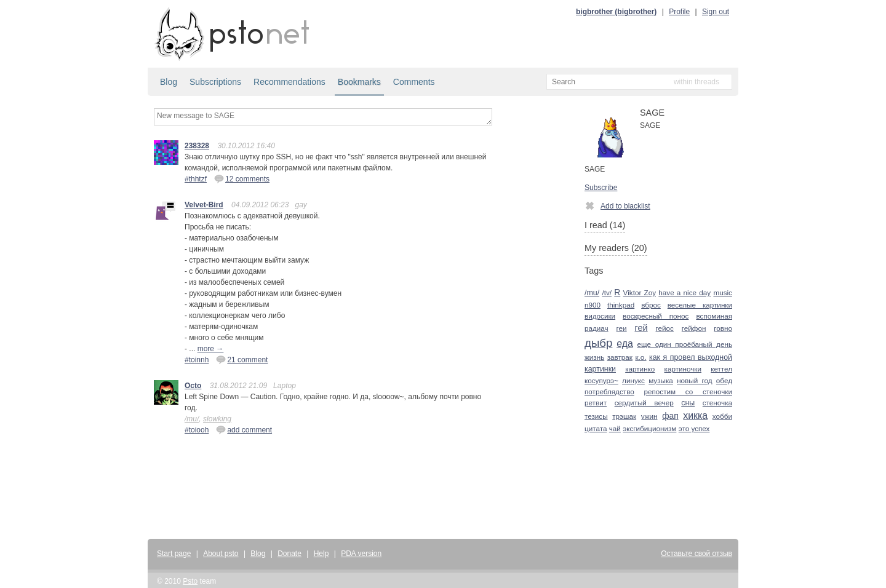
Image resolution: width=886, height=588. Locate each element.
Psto (190, 581)
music (723, 292)
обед (724, 380)
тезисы (596, 416)
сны (688, 403)
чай (615, 428)
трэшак (624, 416)
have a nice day (684, 292)
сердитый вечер (644, 403)
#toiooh (197, 430)
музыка (661, 380)
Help (321, 554)
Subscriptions (215, 82)
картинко (640, 369)
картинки (600, 369)
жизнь (594, 357)
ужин (649, 416)
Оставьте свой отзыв (696, 554)
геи (622, 328)
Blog (169, 82)
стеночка (717, 403)
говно (723, 328)
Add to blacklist (617, 205)
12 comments (242, 178)
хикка (695, 415)
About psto (221, 554)
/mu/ (192, 419)
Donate (289, 554)
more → (211, 349)
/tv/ (607, 292)
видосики (600, 316)
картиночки (683, 369)
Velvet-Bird (204, 205)
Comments (414, 82)
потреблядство (609, 391)
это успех (694, 428)
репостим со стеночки (688, 391)
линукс (633, 380)
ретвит (596, 403)
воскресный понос (656, 316)
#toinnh (197, 360)
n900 (593, 305)
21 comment (242, 359)
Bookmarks (359, 82)
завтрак (620, 357)
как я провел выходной (691, 357)
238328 (197, 146)
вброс (651, 305)
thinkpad (621, 305)
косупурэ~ (601, 380)
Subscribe (601, 188)
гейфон (694, 328)
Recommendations (289, 82)
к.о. (641, 357)
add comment (244, 429)
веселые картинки (700, 305)
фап (670, 416)
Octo (193, 386)
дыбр (598, 343)
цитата (596, 428)
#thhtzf (196, 179)
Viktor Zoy (640, 292)
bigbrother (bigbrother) (616, 12)
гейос (665, 328)
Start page (174, 554)
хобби (722, 416)
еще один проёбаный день (685, 344)
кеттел (721, 369)
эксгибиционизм (649, 428)
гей (641, 328)
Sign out (716, 12)
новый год (694, 380)
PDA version (361, 554)
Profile (679, 12)
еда (625, 344)
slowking (217, 419)
